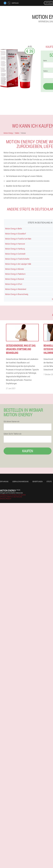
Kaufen (28, 451)
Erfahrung (4, 481)
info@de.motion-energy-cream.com (11, 493)
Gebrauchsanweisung (20, 481)
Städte (49, 481)
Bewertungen (38, 481)
